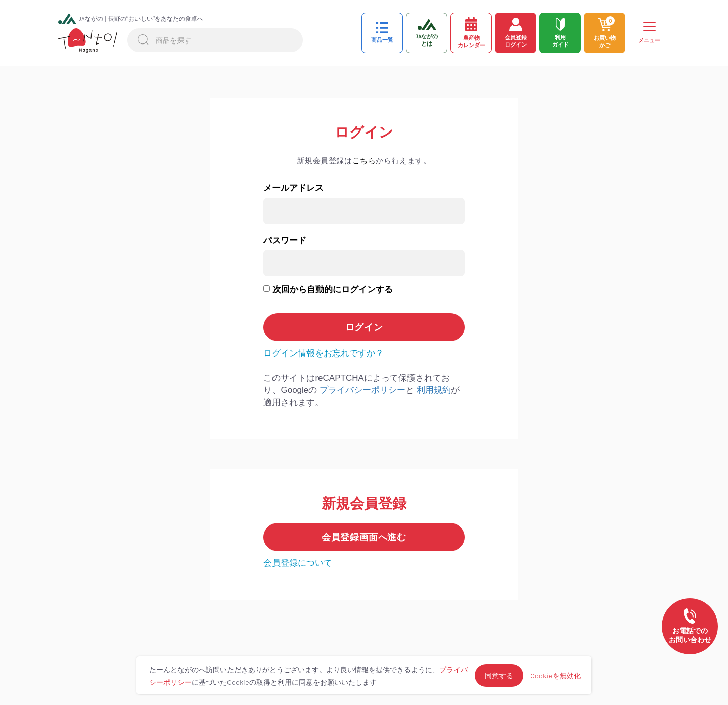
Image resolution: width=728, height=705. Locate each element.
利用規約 (434, 390)
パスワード (285, 240)
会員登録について (298, 563)
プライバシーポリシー (362, 390)
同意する (499, 675)
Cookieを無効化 (556, 675)
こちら (364, 161)
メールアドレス (293, 188)
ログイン (364, 133)
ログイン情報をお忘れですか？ (324, 353)
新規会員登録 (364, 504)
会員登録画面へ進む (364, 537)
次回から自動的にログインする (333, 290)
